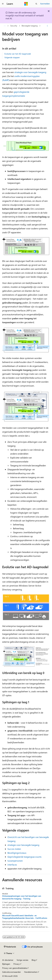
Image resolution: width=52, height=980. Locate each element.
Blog (33, 960)
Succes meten (14, 849)
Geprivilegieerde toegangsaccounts (24, 857)
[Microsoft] (26, 4)
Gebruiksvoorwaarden (12, 972)
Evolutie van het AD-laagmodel (18, 54)
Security (14, 26)
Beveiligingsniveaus (17, 853)
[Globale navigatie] (3, 4)
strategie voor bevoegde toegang (30, 72)
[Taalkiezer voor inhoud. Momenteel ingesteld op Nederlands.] (10, 947)
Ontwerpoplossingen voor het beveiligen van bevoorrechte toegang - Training (22, 897)
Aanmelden (45, 4)
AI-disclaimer (8, 960)
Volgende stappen (12, 57)
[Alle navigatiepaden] (5, 26)
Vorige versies (22, 960)
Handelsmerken (31, 972)
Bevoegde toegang (30, 26)
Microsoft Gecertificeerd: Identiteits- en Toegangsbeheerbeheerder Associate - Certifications (25, 917)
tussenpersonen (15, 861)
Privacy (17, 964)
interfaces (12, 865)
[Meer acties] (47, 26)
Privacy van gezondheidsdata (15, 968)
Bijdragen (6, 964)
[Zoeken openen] (36, 4)
